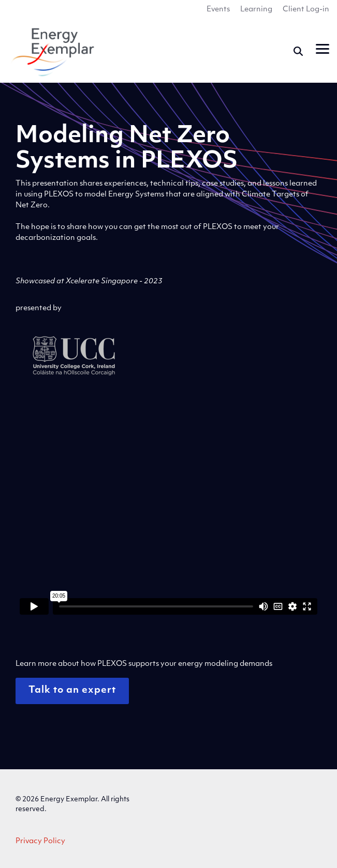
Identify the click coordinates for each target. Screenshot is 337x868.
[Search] (298, 51)
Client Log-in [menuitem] (306, 10)
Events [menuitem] (218, 10)
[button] (323, 48)
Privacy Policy (40, 841)
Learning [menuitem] (256, 10)
